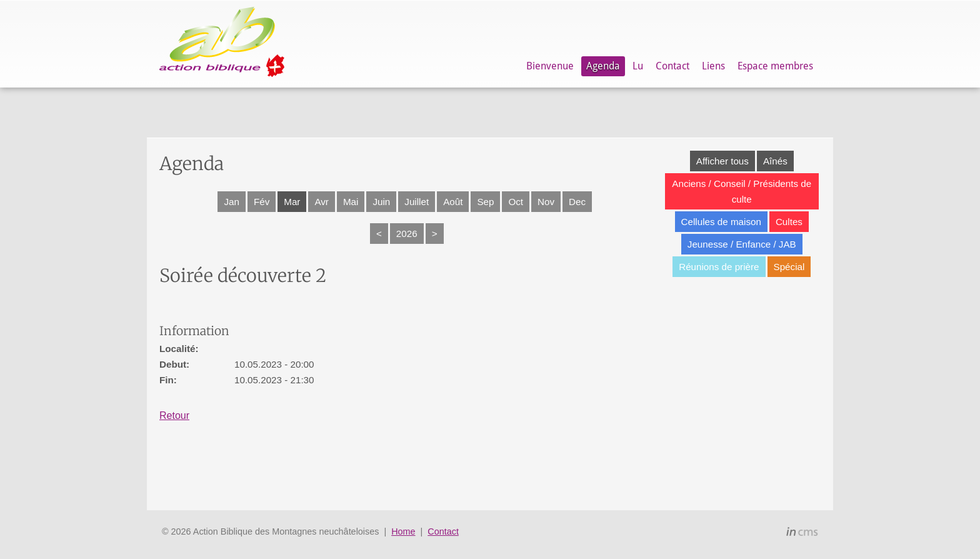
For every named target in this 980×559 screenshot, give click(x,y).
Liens (713, 66)
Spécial (789, 267)
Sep (485, 202)
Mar (292, 202)
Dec (577, 202)
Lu (638, 66)
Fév (262, 202)
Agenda (603, 66)
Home (403, 531)
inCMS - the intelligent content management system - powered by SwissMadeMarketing (802, 533)
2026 (407, 234)
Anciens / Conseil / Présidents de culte (742, 191)
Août (453, 202)
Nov (546, 202)
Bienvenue (550, 66)
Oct (516, 202)
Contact (672, 66)
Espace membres (775, 66)
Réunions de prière (719, 267)
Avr (322, 202)
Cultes (789, 222)
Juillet (417, 202)
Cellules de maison (721, 222)
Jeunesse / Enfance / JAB (742, 244)
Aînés (775, 161)
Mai (351, 202)
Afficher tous (722, 161)
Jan (232, 202)
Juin (381, 202)
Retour (174, 415)
